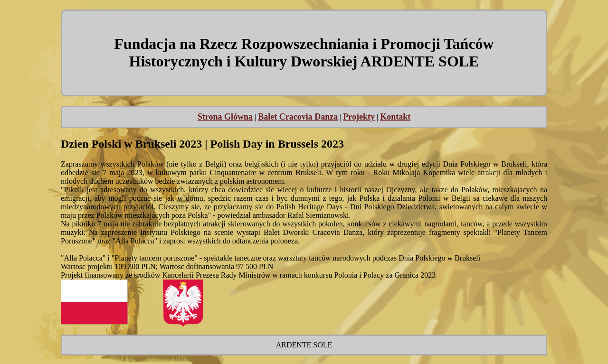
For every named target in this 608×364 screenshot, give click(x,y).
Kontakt (395, 117)
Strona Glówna (225, 117)
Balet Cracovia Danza (298, 117)
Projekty (359, 117)
